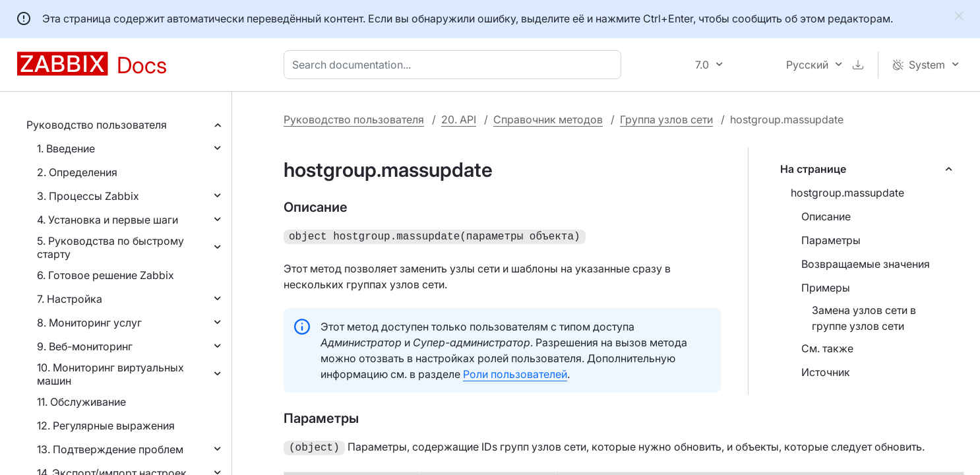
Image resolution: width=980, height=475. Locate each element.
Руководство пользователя (97, 125)
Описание (826, 216)
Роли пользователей (515, 373)
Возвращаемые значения (866, 264)
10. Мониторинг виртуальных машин (110, 374)
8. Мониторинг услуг (89, 323)
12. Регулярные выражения (106, 426)
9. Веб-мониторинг (85, 346)
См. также (827, 348)
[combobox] (455, 65)
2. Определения (77, 172)
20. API (459, 119)
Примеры (826, 288)
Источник (826, 372)
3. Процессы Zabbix (88, 196)
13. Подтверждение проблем (110, 449)
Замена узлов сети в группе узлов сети (864, 318)
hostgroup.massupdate (847, 193)
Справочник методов (548, 119)
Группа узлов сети (666, 119)
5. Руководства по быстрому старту (110, 247)
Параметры (831, 240)
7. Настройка (70, 299)
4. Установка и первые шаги (107, 220)
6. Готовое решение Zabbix (106, 275)
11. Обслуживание (81, 402)
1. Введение (66, 148)
